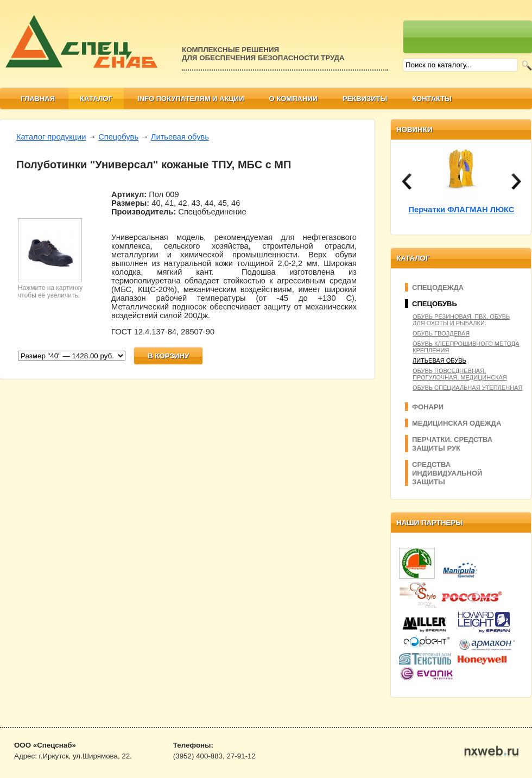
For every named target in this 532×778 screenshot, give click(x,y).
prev (407, 181)
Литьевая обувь (180, 137)
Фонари (428, 407)
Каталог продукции (51, 137)
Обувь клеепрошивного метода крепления (466, 347)
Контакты (432, 99)
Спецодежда (438, 287)
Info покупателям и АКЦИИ (191, 99)
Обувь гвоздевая (441, 333)
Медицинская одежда (457, 423)
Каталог (96, 99)
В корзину (168, 356)
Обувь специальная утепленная (467, 388)
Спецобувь (118, 137)
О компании (293, 99)
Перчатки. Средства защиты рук (452, 444)
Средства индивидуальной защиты (447, 473)
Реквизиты (365, 99)
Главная (38, 99)
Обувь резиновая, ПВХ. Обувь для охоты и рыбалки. (461, 320)
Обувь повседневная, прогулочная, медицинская (460, 374)
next (516, 181)
